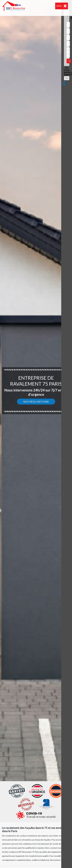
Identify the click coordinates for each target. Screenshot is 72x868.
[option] (36, 434)
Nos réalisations (36, 402)
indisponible (6, 14)
